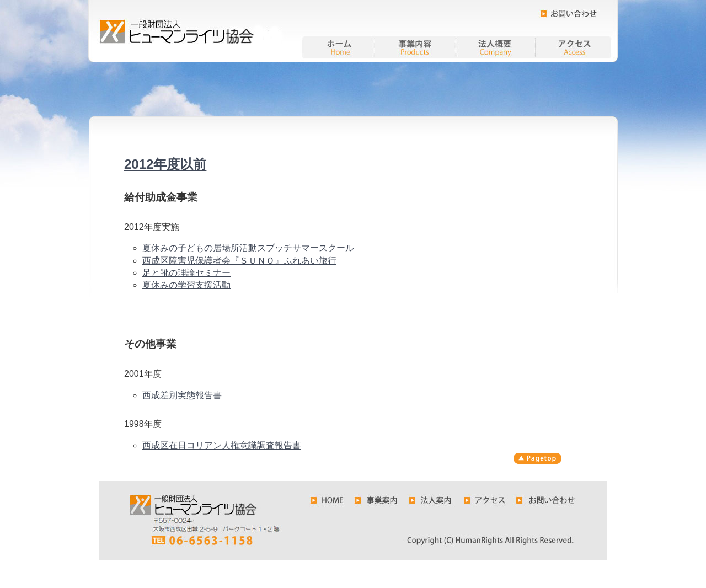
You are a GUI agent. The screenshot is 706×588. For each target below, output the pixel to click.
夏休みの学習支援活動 (186, 285)
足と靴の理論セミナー (186, 273)
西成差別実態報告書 (182, 395)
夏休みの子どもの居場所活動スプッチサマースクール (248, 248)
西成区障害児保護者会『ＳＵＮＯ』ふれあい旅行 (239, 261)
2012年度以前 (165, 164)
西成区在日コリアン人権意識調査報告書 (222, 445)
